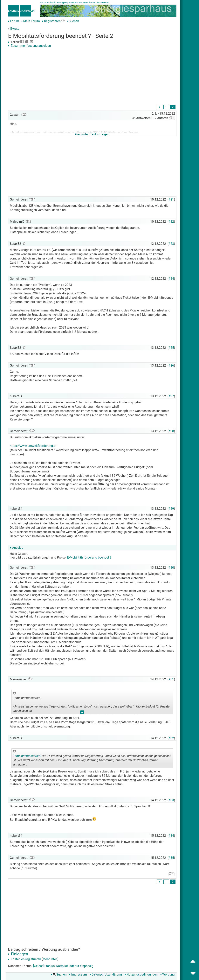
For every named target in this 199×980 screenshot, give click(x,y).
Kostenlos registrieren (25, 959)
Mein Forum (31, 21)
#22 (171, 222)
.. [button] (82, 713)
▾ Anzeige (17, 548)
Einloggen (18, 954)
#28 (171, 431)
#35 (171, 858)
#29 (171, 509)
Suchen (73, 21)
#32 (171, 738)
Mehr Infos (50, 959)
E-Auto (15, 29)
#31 (171, 679)
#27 (171, 396)
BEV (52, 289)
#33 (171, 800)
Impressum (78, 974)
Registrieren (51, 21)
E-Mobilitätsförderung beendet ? (89, 557)
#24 (171, 279)
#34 (171, 836)
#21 (171, 199)
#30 (171, 568)
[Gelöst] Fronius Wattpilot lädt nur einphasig (63, 966)
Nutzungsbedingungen (141, 974)
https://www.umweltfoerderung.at (34, 446)
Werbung (167, 974)
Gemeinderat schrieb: (27, 756)
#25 (171, 348)
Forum (14, 21)
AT (157, 638)
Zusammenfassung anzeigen (30, 46)
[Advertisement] (92, 77)
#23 (171, 244)
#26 (171, 365)
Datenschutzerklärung (106, 974)
